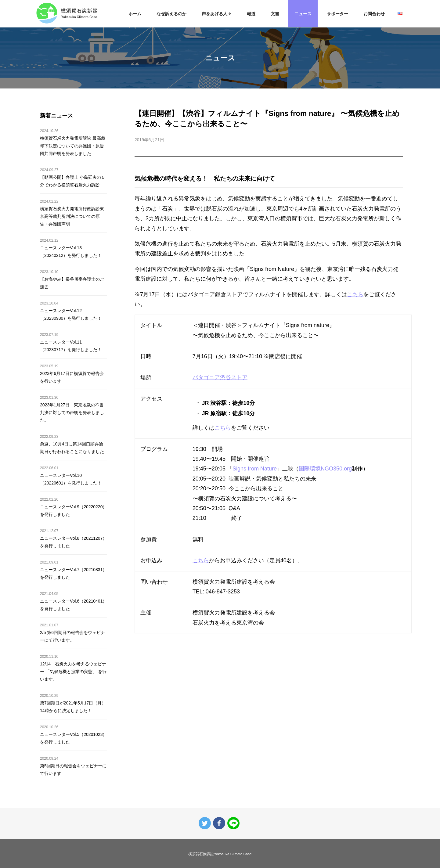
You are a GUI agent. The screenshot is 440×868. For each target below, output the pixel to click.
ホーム (135, 14)
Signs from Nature (255, 469)
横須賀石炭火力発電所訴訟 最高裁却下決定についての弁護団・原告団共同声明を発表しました (73, 146)
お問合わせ (374, 14)
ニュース (303, 14)
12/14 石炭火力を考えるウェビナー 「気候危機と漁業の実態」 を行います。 (73, 672)
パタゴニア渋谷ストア (220, 377)
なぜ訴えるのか (171, 14)
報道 (251, 14)
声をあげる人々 (217, 14)
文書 (275, 14)
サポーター (337, 14)
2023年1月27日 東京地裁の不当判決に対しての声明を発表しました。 (72, 412)
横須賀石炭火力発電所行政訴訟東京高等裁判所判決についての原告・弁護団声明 (72, 216)
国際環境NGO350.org (325, 469)
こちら (355, 294)
